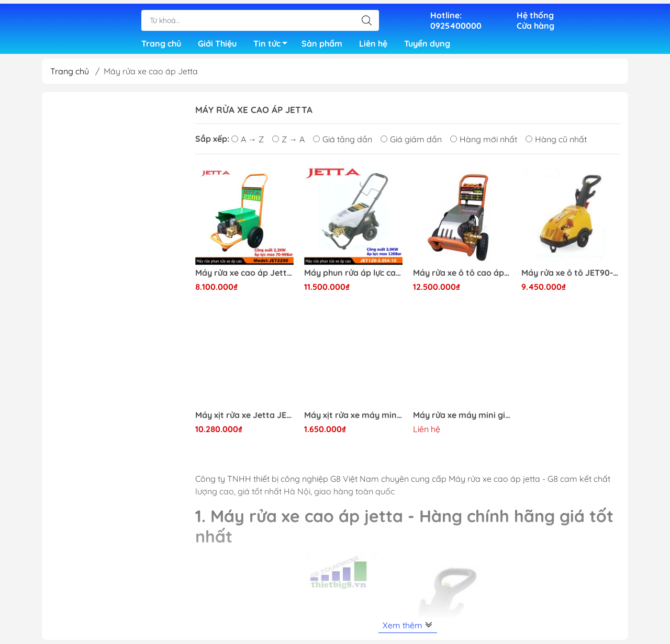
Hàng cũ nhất (556, 143)
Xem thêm (408, 629)
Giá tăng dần (343, 143)
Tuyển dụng (427, 42)
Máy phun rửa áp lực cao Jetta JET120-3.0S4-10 (353, 277)
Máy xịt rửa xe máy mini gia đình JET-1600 (353, 419)
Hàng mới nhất (484, 143)
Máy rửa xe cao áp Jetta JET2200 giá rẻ (244, 277)
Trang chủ (161, 42)
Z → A (288, 143)
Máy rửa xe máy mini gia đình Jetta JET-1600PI (462, 419)
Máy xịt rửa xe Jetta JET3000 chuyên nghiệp (244, 419)
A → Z (248, 143)
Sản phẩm (322, 42)
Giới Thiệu (217, 42)
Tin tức (273, 43)
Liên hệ (373, 42)
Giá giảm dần (411, 143)
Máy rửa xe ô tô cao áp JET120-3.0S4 (462, 277)
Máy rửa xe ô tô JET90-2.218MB (571, 277)
